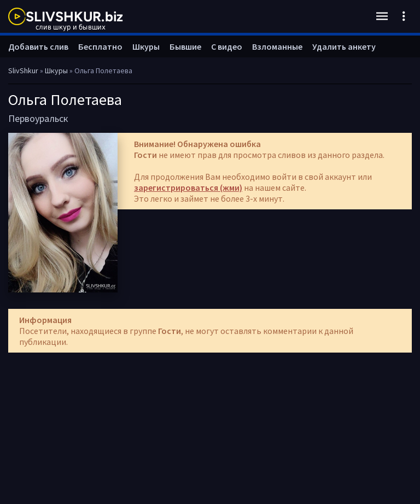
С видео (227, 46)
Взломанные (277, 46)
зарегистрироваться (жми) (188, 187)
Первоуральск (38, 118)
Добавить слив (38, 46)
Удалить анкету (344, 46)
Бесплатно (100, 46)
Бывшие (185, 46)
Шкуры (146, 46)
